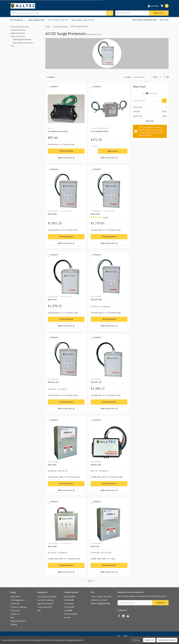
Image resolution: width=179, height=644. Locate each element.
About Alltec (15, 597)
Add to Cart (159, 13)
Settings (136, 640)
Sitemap (14, 624)
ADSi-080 (52, 465)
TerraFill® (68, 610)
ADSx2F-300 (96, 299)
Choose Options (66, 151)
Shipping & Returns (18, 621)
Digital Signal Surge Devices (83, 20)
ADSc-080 (52, 546)
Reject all (149, 640)
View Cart (150, 121)
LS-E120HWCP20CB (99, 131)
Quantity (94, 146)
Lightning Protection (18, 33)
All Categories (18, 20)
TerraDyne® (69, 607)
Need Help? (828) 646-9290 (145, 20)
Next (91, 581)
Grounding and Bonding (19, 27)
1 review (105, 217)
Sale (12, 46)
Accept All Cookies (167, 640)
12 (160, 77)
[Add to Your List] (66, 158)
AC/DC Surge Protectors (58, 20)
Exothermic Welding (18, 30)
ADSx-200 (95, 214)
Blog (12, 617)
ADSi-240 (95, 546)
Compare (51, 77)
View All (67, 617)
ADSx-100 (52, 299)
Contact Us (15, 614)
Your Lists (164, 20)
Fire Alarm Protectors (58, 131)
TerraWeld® (69, 600)
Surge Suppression (36, 20)
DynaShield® (69, 597)
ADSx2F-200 (53, 382)
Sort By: (128, 77)
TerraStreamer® (71, 614)
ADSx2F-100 (96, 382)
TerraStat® (69, 604)
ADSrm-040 (96, 465)
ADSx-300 (52, 214)
